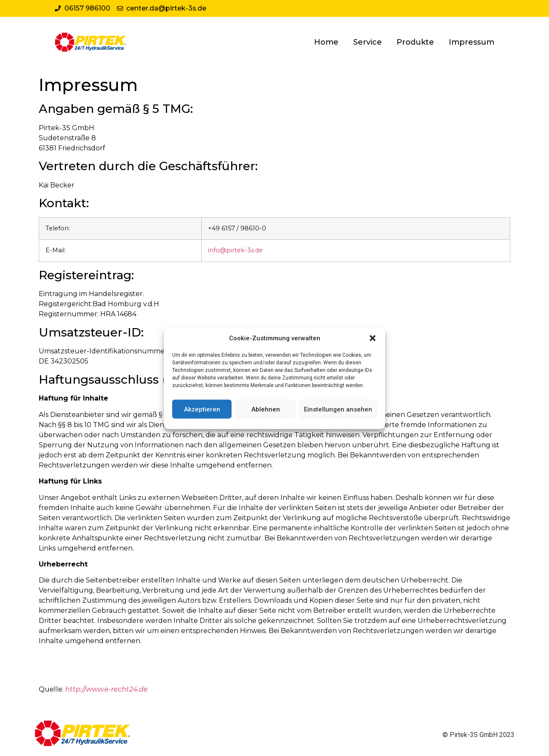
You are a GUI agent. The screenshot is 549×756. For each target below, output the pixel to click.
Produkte (415, 42)
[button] (373, 338)
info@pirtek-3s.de (235, 250)
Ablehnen (266, 409)
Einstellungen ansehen (338, 409)
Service (368, 42)
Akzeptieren (202, 409)
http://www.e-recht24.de (107, 689)
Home (326, 42)
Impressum (472, 42)
